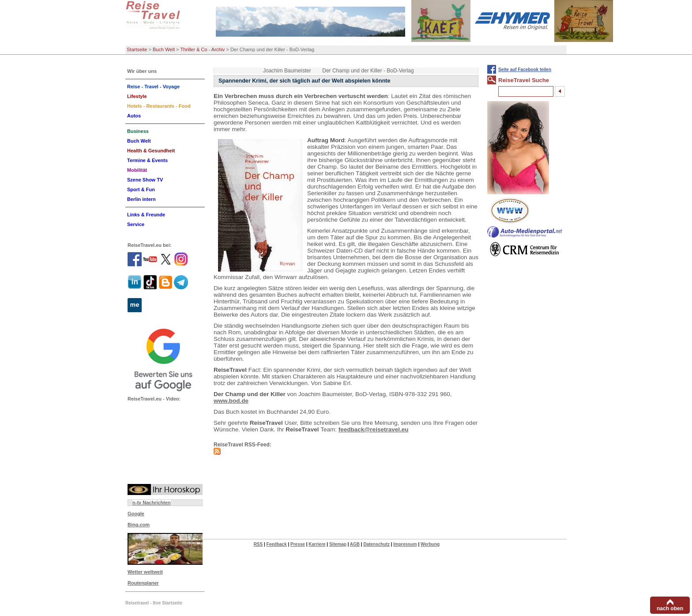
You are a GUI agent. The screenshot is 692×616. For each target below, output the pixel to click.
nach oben (670, 608)
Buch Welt (164, 49)
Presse (298, 544)
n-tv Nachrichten (152, 503)
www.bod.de (231, 401)
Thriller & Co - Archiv (203, 49)
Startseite (137, 49)
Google (136, 514)
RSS (258, 544)
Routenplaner (143, 583)
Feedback (277, 544)
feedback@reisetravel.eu (374, 429)
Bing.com (139, 525)
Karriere (317, 544)
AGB (355, 544)
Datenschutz (376, 544)
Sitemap (338, 544)
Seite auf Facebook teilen (525, 70)
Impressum (405, 544)
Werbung (430, 544)
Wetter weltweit (145, 572)
